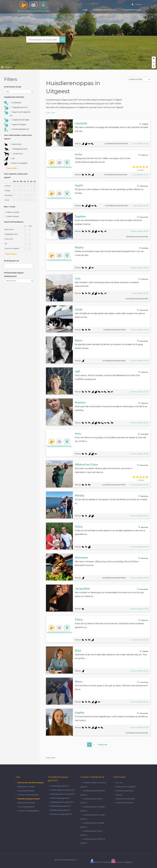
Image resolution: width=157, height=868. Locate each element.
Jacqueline (82, 589)
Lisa (78, 278)
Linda (79, 309)
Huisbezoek (13, 103)
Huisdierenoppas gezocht (105, 10)
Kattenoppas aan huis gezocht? (63, 794)
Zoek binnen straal (13, 87)
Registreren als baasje (26, 803)
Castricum (144, 155)
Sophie (80, 713)
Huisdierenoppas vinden (29, 799)
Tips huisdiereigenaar (26, 807)
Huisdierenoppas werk (131, 10)
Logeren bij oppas (15, 125)
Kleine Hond (13, 145)
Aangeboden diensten (14, 97)
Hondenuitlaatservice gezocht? (63, 790)
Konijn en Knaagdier (16, 163)
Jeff (77, 371)
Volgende (103, 745)
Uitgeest (145, 124)
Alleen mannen (11, 216)
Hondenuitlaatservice (16, 129)
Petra (79, 620)
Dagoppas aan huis (16, 108)
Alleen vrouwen (12, 212)
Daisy (79, 527)
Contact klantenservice (125, 803)
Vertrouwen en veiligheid (125, 787)
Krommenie (144, 682)
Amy (78, 433)
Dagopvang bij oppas (17, 120)
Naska (79, 247)
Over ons (119, 783)
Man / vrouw (10, 207)
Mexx (79, 682)
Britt (78, 651)
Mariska (80, 402)
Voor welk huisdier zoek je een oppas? (18, 137)
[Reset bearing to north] (154, 66)
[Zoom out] (154, 62)
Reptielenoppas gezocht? (60, 806)
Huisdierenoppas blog (124, 791)
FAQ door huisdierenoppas (28, 795)
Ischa (78, 154)
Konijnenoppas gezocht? (60, 798)
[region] (78, 35)
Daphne (80, 216)
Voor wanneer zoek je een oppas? (16, 176)
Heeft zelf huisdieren (14, 222)
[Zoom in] (154, 58)
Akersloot (145, 248)
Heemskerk (144, 186)
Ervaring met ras (11, 261)
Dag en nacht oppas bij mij (17, 113)
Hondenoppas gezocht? (60, 786)
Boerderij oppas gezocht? (60, 810)
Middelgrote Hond (16, 149)
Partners (119, 795)
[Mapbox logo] (7, 67)
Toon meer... (12, 168)
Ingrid (79, 185)
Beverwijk (145, 496)
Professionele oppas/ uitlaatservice (14, 274)
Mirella (80, 495)
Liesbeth (81, 123)
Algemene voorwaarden (125, 799)
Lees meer (51, 113)
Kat (9, 159)
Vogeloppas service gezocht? (62, 802)
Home (85, 10)
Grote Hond (13, 154)
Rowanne (81, 558)
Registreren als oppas (26, 787)
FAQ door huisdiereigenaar (28, 811)
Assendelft (144, 434)
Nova (78, 340)
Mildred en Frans (86, 464)
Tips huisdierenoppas (26, 791)
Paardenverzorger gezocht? (61, 814)
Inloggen (137, 4)
